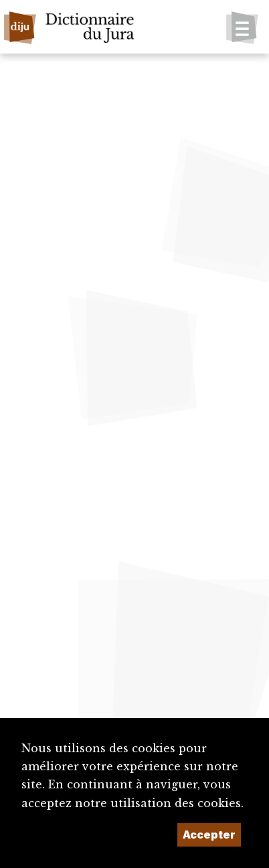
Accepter (209, 835)
